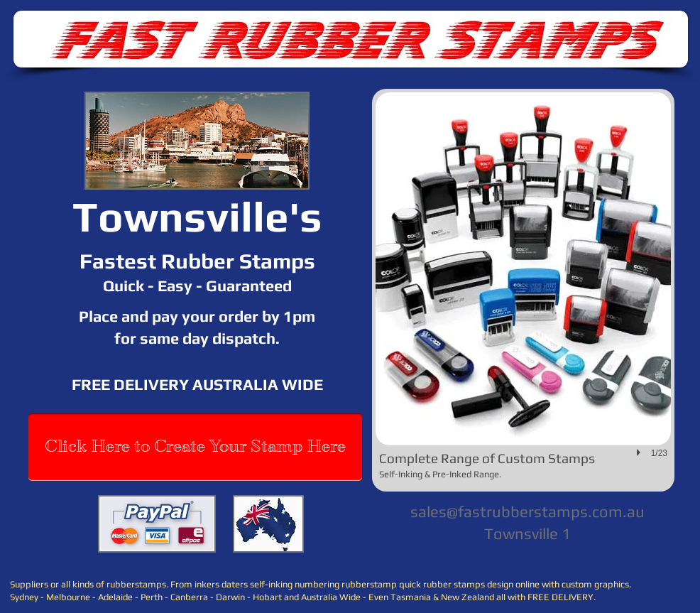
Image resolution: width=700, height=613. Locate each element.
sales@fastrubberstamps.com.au (527, 511)
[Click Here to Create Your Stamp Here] (195, 447)
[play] (640, 452)
